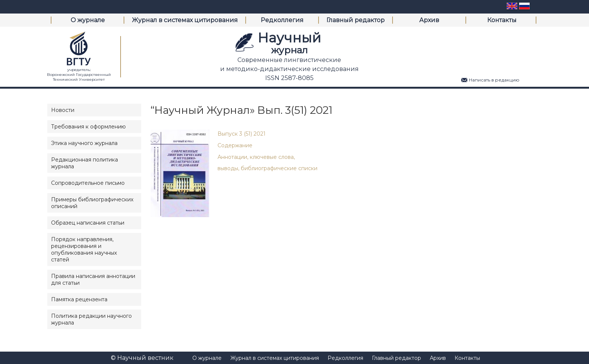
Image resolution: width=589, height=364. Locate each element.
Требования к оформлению (88, 127)
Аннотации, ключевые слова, (256, 157)
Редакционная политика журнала (85, 163)
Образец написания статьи (88, 223)
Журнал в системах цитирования (185, 20)
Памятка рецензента (79, 299)
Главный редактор (356, 20)
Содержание (235, 145)
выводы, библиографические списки (267, 168)
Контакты (502, 20)
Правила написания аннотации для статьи (93, 279)
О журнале (88, 20)
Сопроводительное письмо (88, 183)
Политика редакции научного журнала (91, 319)
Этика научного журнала (84, 143)
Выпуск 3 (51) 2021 (242, 134)
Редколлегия (282, 20)
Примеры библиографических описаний (92, 203)
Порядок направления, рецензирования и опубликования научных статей (84, 249)
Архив (429, 20)
